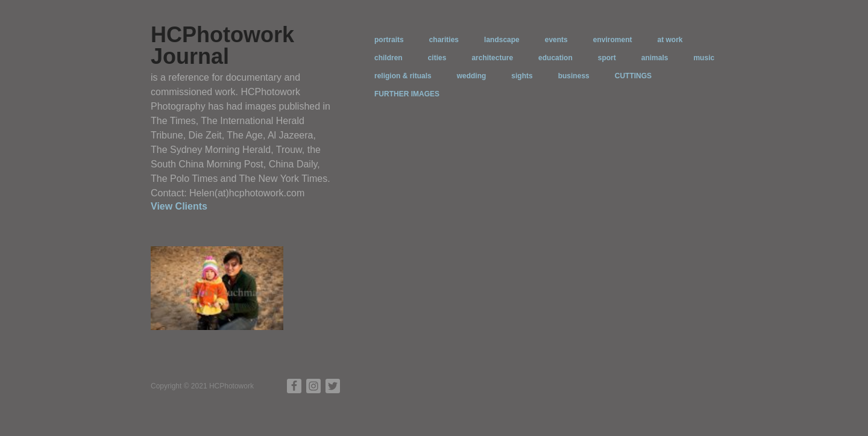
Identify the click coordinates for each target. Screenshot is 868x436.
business (574, 76)
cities (437, 58)
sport (607, 58)
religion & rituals (403, 76)
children (388, 58)
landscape (502, 40)
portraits (389, 40)
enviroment (613, 40)
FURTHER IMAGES (407, 94)
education (555, 58)
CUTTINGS (633, 76)
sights (522, 76)
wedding (472, 76)
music (704, 58)
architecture (492, 58)
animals (655, 58)
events (556, 40)
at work (670, 40)
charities (444, 40)
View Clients (179, 206)
